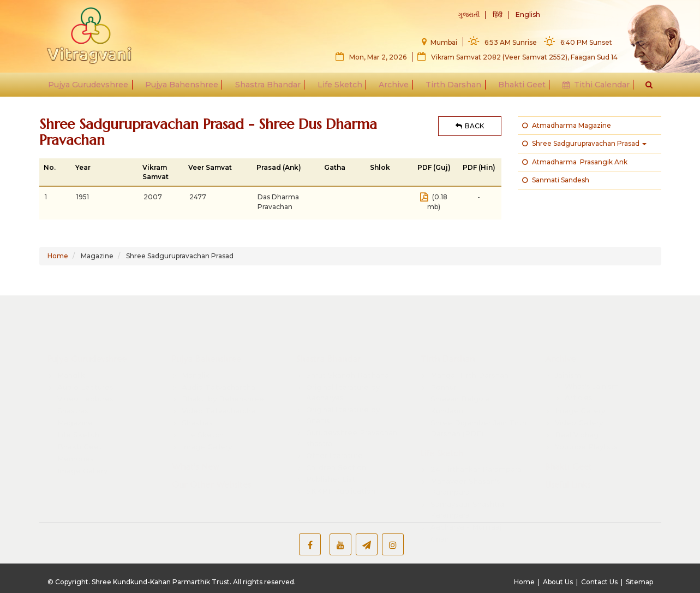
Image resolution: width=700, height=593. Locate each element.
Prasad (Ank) (279, 167)
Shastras (73, 379)
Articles (579, 366)
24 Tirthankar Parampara (476, 437)
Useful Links (568, 453)
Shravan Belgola (460, 367)
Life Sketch (340, 88)
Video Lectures (85, 367)
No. (50, 167)
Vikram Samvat (155, 172)
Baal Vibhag (577, 402)
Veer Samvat (210, 167)
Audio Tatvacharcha (219, 355)
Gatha (335, 167)
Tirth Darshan (451, 88)
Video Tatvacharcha (219, 379)
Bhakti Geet (518, 88)
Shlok (380, 167)
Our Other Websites (211, 453)
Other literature (334, 423)
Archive (393, 88)
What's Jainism (592, 354)
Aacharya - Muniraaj (466, 495)
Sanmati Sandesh (556, 180)
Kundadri (447, 379)
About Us (558, 582)
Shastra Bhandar (270, 88)
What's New (196, 434)
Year (83, 167)
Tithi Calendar (591, 88)
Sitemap (639, 582)
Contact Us (599, 582)
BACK (470, 126)
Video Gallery (579, 391)
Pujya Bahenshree (186, 88)
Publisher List (331, 447)
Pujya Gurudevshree (94, 88)
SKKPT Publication (341, 459)
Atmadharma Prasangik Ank (575, 162)
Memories (76, 426)
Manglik (71, 343)
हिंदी (498, 16)
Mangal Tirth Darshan (469, 343)
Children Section (336, 435)
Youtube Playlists (586, 414)
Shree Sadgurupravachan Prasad (584, 143)
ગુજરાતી (469, 16)
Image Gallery (82, 438)
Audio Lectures (85, 355)
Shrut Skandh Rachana (348, 343)
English (528, 16)
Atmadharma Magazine (567, 125)
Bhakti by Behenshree (223, 367)
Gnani (441, 507)
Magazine (75, 391)
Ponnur (444, 355)
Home (58, 256)
